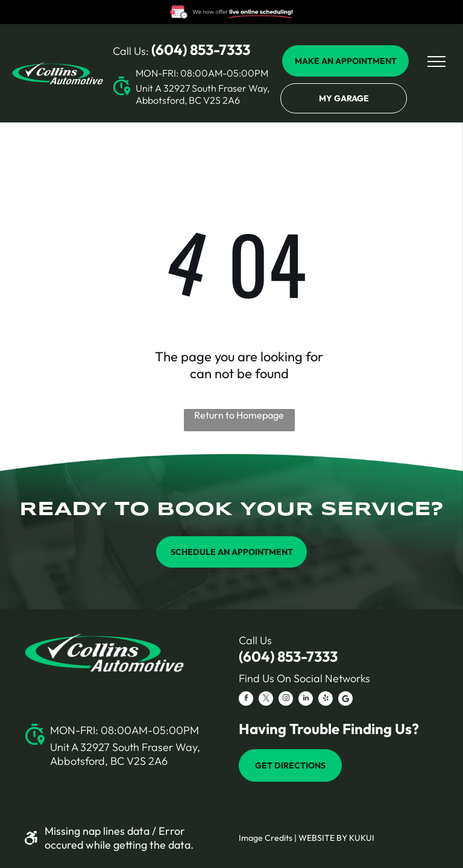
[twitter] (266, 700)
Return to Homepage (239, 415)
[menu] (436, 62)
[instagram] (286, 700)
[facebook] (246, 700)
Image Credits (266, 838)
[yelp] (326, 700)
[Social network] (345, 700)
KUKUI (362, 838)
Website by (323, 838)
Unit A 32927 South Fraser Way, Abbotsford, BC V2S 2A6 (203, 94)
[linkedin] (306, 700)
